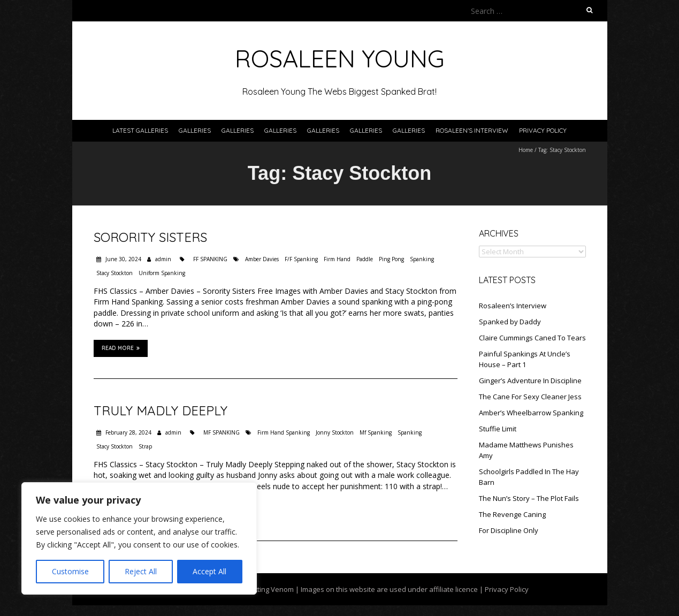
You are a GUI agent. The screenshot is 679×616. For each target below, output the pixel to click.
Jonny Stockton (335, 432)
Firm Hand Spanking (284, 432)
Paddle (365, 259)
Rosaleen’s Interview (472, 130)
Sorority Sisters (150, 237)
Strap (145, 446)
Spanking (422, 259)
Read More (121, 348)
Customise (70, 571)
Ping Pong (391, 259)
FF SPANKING (210, 259)
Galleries (195, 130)
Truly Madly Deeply (161, 410)
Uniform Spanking (162, 273)
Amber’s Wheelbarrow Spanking (531, 413)
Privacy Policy (543, 130)
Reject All (141, 571)
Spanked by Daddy (510, 322)
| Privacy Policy (503, 589)
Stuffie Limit (498, 429)
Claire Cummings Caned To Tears (532, 338)
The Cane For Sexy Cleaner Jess (530, 397)
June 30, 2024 (123, 259)
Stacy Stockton (115, 273)
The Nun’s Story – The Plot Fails (529, 498)
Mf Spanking (376, 432)
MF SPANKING (222, 432)
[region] (139, 538)
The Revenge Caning (512, 514)
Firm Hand (337, 259)
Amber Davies (262, 259)
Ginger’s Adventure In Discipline (530, 381)
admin (163, 259)
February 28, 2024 (128, 432)
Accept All (209, 571)
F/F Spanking (301, 259)
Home (526, 150)
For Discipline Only (509, 530)
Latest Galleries (140, 130)
